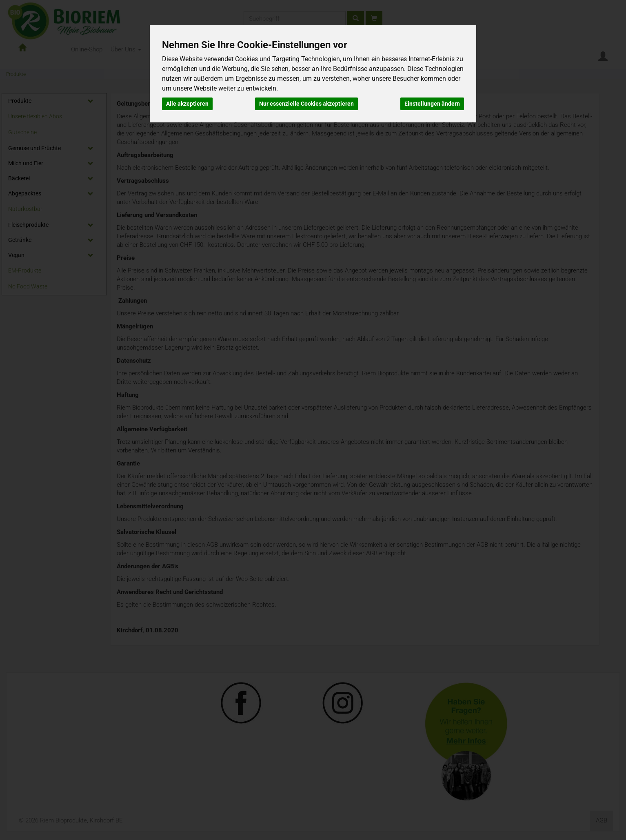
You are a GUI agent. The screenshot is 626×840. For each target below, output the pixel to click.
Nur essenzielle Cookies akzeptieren (306, 104)
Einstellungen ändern (432, 104)
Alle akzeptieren (187, 104)
